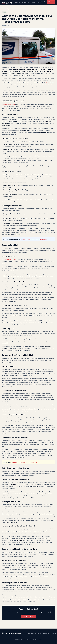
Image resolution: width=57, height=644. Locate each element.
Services (18, 2)
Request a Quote (29, 616)
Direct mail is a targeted (8, 104)
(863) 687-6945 (43, 2)
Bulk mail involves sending (9, 259)
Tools (34, 2)
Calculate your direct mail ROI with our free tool (24, 462)
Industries (26, 2)
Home (3, 9)
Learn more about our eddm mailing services (35, 239)
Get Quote (50, 2)
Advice (12, 9)
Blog (39, 2)
